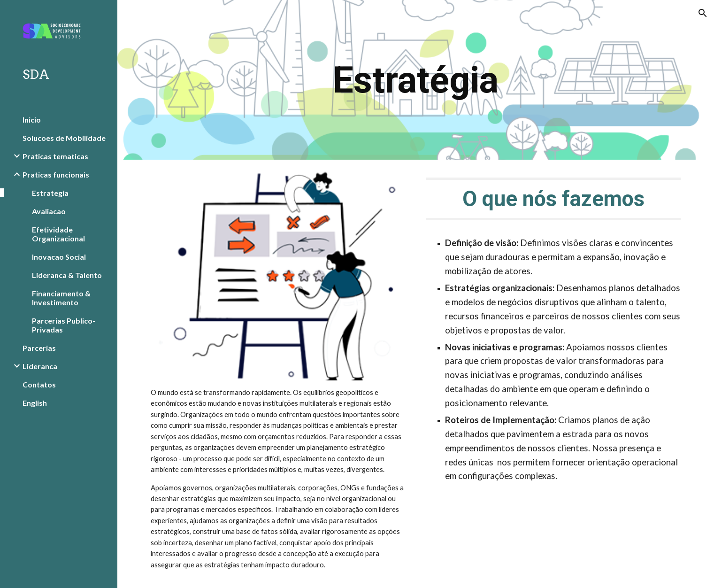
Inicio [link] (32, 120)
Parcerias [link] (39, 348)
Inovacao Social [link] (59, 257)
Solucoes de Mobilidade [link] (64, 138)
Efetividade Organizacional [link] (58, 234)
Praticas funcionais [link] (56, 174)
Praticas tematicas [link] (55, 156)
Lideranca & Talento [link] (67, 275)
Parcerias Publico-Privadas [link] (64, 325)
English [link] (35, 403)
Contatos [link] (39, 384)
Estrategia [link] (50, 193)
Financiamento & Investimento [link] (61, 298)
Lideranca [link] (40, 366)
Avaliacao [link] (49, 211)
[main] (416, 80)
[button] (703, 13)
